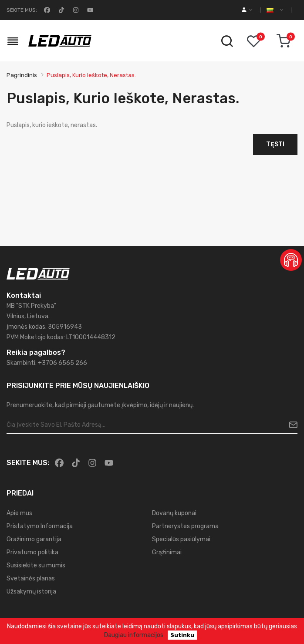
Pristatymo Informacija (40, 526)
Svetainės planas (31, 578)
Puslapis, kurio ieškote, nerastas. (91, 75)
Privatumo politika (32, 552)
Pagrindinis (22, 75)
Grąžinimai (167, 552)
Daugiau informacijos (134, 635)
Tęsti (275, 144)
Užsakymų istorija (31, 592)
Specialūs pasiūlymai (181, 539)
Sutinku (182, 635)
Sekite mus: (22, 10)
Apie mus (19, 513)
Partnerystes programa (185, 526)
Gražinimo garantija (34, 539)
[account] (247, 10)
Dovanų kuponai (174, 513)
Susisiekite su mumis (36, 565)
